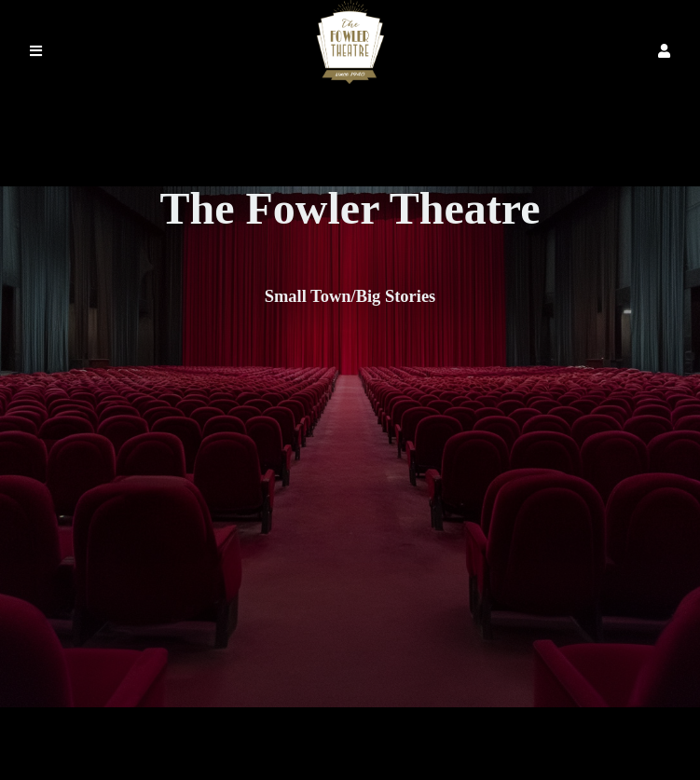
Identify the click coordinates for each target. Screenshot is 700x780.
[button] (664, 51)
